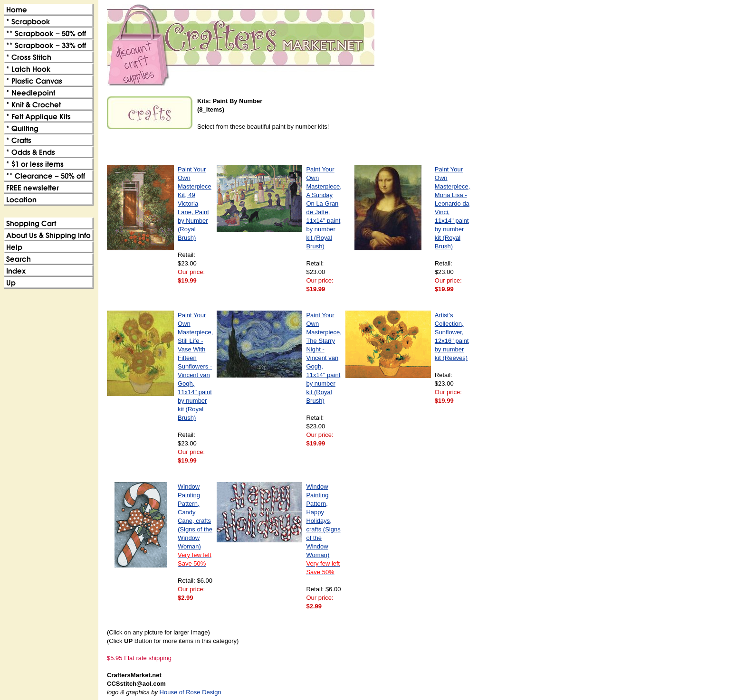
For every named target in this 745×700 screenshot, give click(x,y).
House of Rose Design (191, 692)
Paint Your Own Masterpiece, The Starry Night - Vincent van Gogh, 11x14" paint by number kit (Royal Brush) (324, 358)
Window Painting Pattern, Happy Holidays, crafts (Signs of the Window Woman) (323, 529)
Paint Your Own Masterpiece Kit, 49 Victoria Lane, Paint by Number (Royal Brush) (195, 203)
